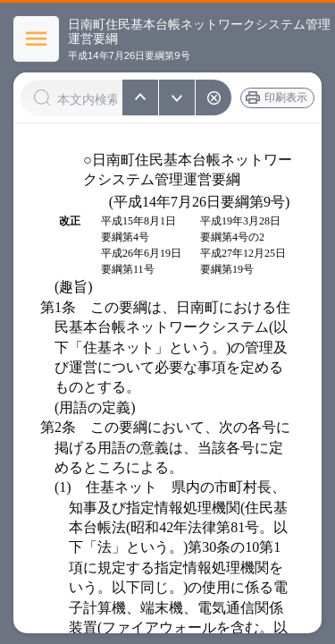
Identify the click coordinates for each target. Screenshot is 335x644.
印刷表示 (286, 97)
